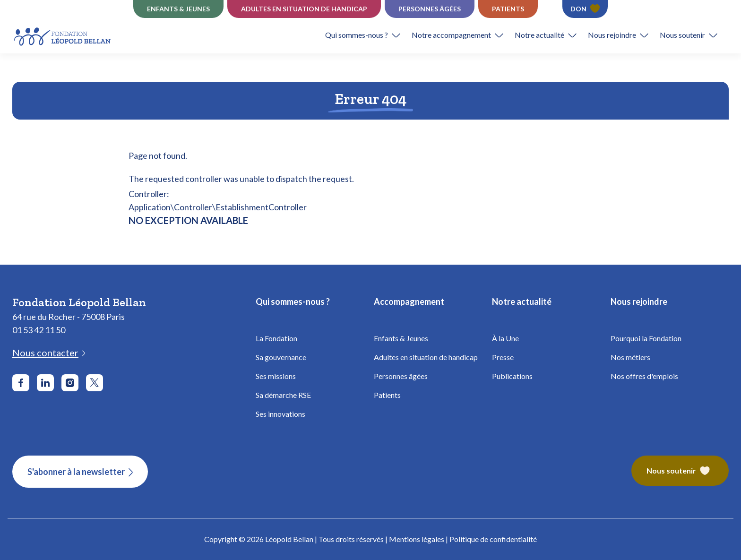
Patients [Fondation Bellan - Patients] (387, 395)
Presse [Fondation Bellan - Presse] (503, 357)
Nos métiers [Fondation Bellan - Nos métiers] (630, 357)
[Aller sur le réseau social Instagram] (70, 383)
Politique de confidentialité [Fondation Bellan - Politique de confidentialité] (493, 539)
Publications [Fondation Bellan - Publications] (512, 376)
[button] (368, 35)
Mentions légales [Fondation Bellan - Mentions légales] (417, 539)
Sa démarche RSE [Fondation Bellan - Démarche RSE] (283, 395)
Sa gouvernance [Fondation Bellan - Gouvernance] (281, 357)
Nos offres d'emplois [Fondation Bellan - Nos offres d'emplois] (644, 376)
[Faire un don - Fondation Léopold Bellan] (585, 9)
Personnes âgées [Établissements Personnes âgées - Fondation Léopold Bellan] (430, 9)
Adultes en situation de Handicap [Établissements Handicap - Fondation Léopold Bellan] (304, 9)
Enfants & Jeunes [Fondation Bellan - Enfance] (401, 338)
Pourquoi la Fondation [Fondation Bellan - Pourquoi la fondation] (646, 338)
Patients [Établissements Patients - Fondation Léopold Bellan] (508, 9)
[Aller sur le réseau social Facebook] (21, 383)
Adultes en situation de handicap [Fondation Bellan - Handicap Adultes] (426, 357)
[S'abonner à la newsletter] (80, 472)
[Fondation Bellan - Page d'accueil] (63, 35)
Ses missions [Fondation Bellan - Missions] (276, 376)
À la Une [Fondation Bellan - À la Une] (505, 338)
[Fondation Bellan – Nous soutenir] (680, 472)
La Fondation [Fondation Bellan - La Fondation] (276, 338)
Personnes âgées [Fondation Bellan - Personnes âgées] (401, 376)
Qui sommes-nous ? (357, 35)
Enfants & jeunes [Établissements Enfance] (178, 9)
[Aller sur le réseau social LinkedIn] (45, 383)
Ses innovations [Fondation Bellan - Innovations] (280, 414)
